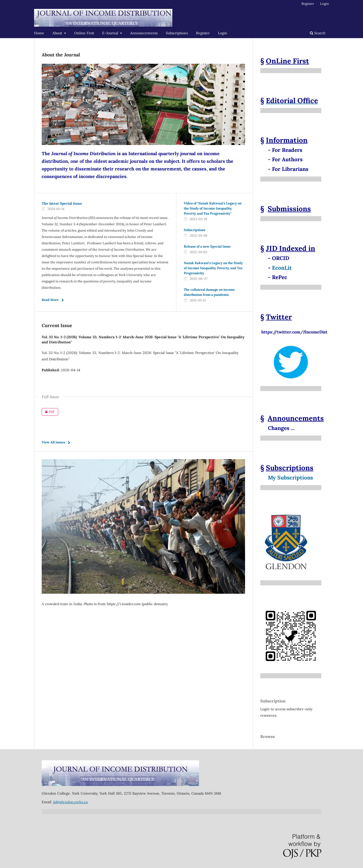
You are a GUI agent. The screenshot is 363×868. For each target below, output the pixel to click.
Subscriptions (177, 33)
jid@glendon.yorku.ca (70, 802)
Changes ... (281, 428)
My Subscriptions (290, 478)
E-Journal (111, 33)
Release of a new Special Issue (207, 246)
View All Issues (53, 442)
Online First (84, 33)
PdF (48, 412)
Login (223, 33)
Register (203, 33)
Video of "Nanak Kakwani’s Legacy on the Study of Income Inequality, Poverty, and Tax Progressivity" (213, 208)
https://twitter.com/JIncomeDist (294, 329)
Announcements (144, 33)
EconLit (282, 268)
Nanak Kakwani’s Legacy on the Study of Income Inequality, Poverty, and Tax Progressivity (213, 268)
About (58, 33)
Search (318, 33)
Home (39, 33)
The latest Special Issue (62, 203)
